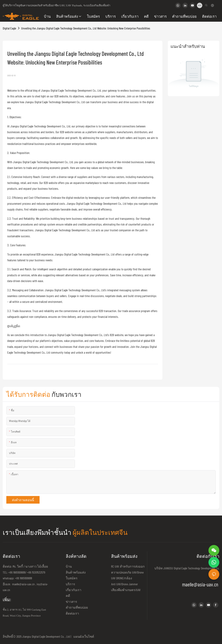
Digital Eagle (9, 28)
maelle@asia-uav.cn (23, 584)
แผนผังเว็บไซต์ (83, 636)
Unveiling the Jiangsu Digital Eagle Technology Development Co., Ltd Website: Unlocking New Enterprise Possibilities (86, 28)
